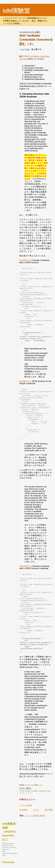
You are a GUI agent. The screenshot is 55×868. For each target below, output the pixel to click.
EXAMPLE (25, 260)
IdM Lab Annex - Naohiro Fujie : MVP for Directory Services (9, 846)
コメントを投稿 (25, 805)
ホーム (36, 810)
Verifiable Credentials (39, 791)
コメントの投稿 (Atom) (35, 816)
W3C (49, 791)
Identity (28, 791)
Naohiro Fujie (30, 785)
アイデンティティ (26, 793)
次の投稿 (23, 810)
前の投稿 (49, 810)
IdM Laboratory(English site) (10, 853)
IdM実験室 (16, 11)
